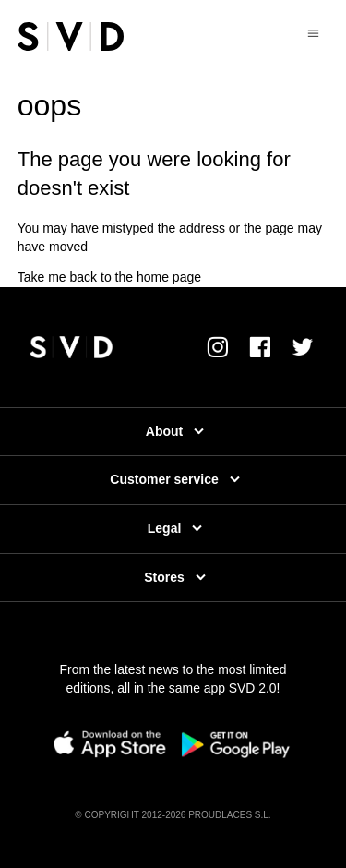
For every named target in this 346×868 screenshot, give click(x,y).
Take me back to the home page (109, 277)
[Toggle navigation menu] (313, 32)
